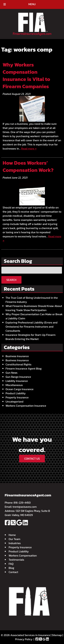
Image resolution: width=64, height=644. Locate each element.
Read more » (29, 148)
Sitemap (57, 635)
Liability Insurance (17, 381)
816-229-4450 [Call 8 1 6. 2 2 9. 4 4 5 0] (22, 503)
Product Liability (16, 393)
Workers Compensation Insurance (26, 406)
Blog (12, 568)
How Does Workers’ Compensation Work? (28, 166)
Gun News (12, 373)
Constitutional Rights (19, 364)
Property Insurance (17, 397)
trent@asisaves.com (25, 507)
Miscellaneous (14, 385)
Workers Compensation (23, 555)
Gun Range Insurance (18, 377)
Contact (13, 572)
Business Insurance (17, 356)
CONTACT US (32, 459)
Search (11, 280)
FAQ (11, 564)
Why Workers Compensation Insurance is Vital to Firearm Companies (26, 76)
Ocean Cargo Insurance (20, 389)
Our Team (15, 539)
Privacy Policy (24, 639)
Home (12, 535)
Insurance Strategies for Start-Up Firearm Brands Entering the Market (31, 337)
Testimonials (16, 560)
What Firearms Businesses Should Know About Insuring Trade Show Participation (34, 308)
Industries (15, 543)
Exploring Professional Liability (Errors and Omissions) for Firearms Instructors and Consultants (32, 327)
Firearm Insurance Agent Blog (24, 368)
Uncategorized (15, 401)
